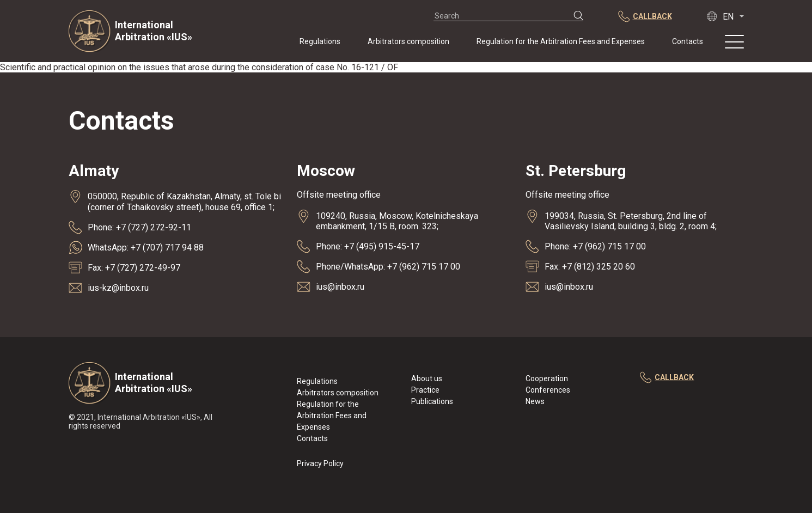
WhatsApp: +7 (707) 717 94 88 (146, 248)
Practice (425, 390)
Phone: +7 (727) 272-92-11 (139, 227)
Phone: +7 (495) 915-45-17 (368, 246)
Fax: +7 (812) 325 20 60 (590, 267)
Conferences (548, 390)
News (535, 401)
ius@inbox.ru (340, 287)
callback (667, 378)
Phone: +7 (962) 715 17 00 (595, 246)
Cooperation (547, 378)
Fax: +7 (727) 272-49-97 (134, 268)
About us (427, 378)
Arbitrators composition (408, 41)
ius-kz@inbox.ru (118, 288)
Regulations (320, 41)
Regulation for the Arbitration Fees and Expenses (561, 41)
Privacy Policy (320, 463)
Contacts (688, 41)
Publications (432, 401)
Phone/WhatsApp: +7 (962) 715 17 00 (388, 267)
